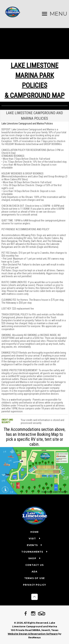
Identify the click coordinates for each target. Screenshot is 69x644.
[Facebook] (26, 614)
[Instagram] (34, 614)
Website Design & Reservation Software (33, 634)
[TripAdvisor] (42, 614)
